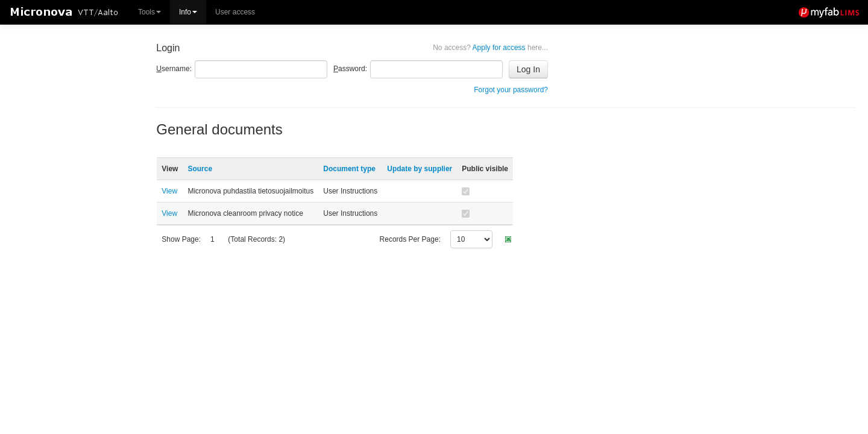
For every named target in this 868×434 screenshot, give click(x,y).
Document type (349, 169)
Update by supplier (420, 169)
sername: (174, 69)
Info (188, 12)
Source (200, 169)
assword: (350, 69)
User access (235, 12)
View (169, 191)
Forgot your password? (511, 90)
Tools (149, 12)
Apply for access (490, 48)
